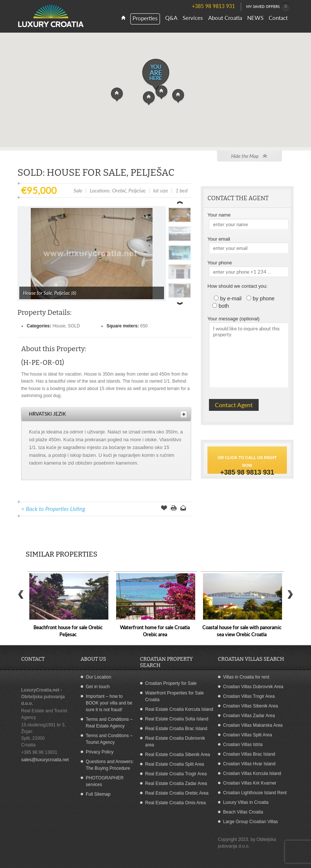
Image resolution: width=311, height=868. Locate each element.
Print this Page (174, 509)
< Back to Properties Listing (53, 509)
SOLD (74, 326)
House (59, 326)
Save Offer (164, 509)
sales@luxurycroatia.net (45, 760)
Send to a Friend (183, 509)
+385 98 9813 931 (247, 472)
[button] (117, 95)
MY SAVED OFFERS (268, 7)
